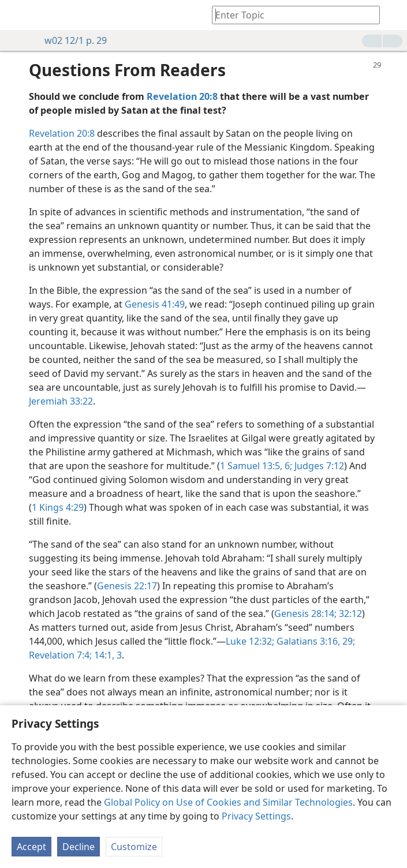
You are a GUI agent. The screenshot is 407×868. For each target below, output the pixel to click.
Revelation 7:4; (60, 655)
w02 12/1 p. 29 (70, 40)
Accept (31, 847)
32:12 (349, 613)
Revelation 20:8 (62, 133)
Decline (79, 847)
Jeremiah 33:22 (61, 401)
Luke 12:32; (250, 641)
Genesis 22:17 (127, 586)
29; (348, 641)
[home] (17, 15)
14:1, (103, 655)
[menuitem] (17, 15)
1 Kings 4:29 (58, 507)
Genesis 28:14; (305, 613)
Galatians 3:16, (307, 641)
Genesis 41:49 (155, 304)
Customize (134, 847)
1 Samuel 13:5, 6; (256, 466)
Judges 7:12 (318, 466)
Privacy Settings (256, 816)
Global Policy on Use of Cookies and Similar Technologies (228, 802)
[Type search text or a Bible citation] (290, 15)
